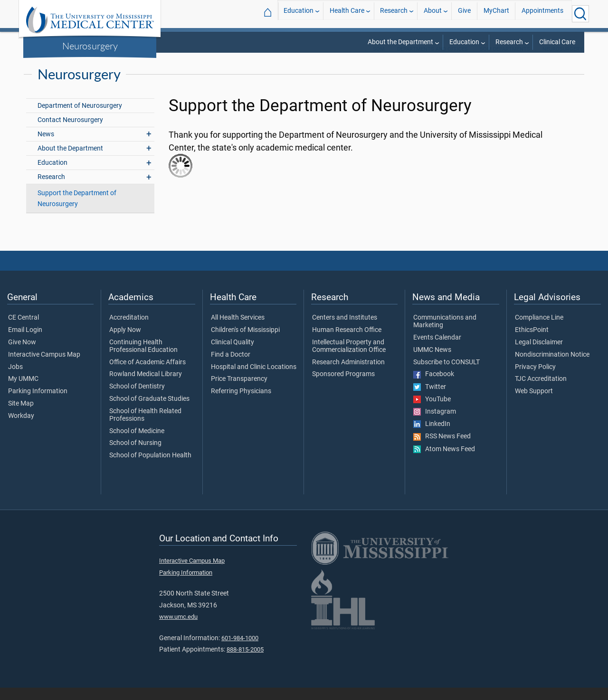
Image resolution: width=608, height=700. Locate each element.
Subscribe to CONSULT (446, 375)
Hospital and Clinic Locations (254, 379)
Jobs (15, 379)
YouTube (432, 412)
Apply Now (125, 342)
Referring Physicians (241, 404)
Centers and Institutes (345, 330)
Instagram (435, 424)
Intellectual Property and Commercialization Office (349, 359)
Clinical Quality (233, 355)
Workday (21, 428)
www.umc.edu (178, 629)
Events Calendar (437, 350)
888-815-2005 (245, 662)
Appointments (542, 14)
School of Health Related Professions (145, 427)
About (433, 14)
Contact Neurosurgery (70, 132)
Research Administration (348, 375)
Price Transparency (239, 391)
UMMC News (432, 362)
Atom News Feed (444, 462)
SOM (379, 61)
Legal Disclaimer (539, 355)
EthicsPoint (532, 342)
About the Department (400, 42)
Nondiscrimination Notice (552, 367)
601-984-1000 (240, 650)
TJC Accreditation (541, 391)
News (46, 147)
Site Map (21, 416)
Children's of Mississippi (245, 342)
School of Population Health (150, 468)
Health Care (347, 14)
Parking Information (38, 404)
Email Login (25, 342)
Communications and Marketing (445, 334)
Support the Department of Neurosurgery (77, 211)
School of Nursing (135, 455)
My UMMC (23, 391)
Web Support (534, 404)
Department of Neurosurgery (80, 118)
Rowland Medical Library (146, 387)
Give (464, 14)
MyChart (496, 14)
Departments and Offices (432, 61)
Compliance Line (539, 330)
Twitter (430, 399)
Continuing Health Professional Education (143, 359)
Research (394, 14)
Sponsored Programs (343, 387)
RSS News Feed (442, 449)
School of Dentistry (137, 399)
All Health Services (238, 330)
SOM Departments (505, 61)
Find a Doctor (231, 367)
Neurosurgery (90, 46)
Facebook (434, 387)
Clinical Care (557, 42)
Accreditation (129, 330)
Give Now (22, 355)
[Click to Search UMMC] (580, 14)
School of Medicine (137, 444)
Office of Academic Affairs (147, 375)
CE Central (24, 330)
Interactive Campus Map (44, 367)
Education (299, 14)
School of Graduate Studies (149, 411)
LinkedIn (432, 436)
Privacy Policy (535, 379)
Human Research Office (347, 342)
